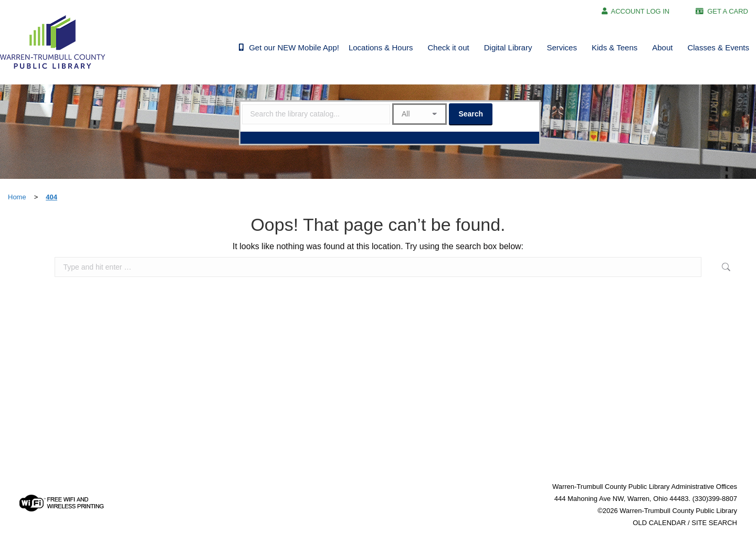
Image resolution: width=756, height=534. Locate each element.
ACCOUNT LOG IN (640, 11)
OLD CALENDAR (659, 523)
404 (51, 197)
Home (17, 197)
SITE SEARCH (714, 523)
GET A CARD (728, 11)
